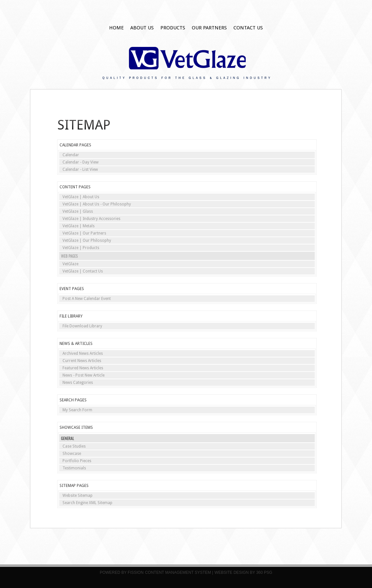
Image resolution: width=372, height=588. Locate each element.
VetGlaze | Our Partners (84, 233)
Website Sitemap (78, 496)
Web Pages (70, 256)
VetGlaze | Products (81, 248)
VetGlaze (70, 264)
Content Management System (178, 572)
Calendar (71, 155)
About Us (142, 28)
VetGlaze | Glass (78, 211)
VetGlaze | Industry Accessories (91, 219)
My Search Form (77, 410)
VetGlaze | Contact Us (83, 271)
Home (116, 28)
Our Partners (209, 28)
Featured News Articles (83, 368)
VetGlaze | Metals (79, 226)
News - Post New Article (83, 375)
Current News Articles (82, 361)
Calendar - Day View (81, 162)
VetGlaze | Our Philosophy (87, 240)
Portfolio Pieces (77, 461)
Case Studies (74, 446)
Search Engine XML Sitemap (87, 503)
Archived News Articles (83, 353)
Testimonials (74, 468)
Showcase (72, 454)
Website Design (232, 572)
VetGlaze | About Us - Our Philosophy (97, 204)
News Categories (78, 383)
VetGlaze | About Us (81, 197)
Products (173, 28)
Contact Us (248, 28)
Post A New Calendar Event (87, 299)
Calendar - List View (80, 169)
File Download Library (82, 326)
